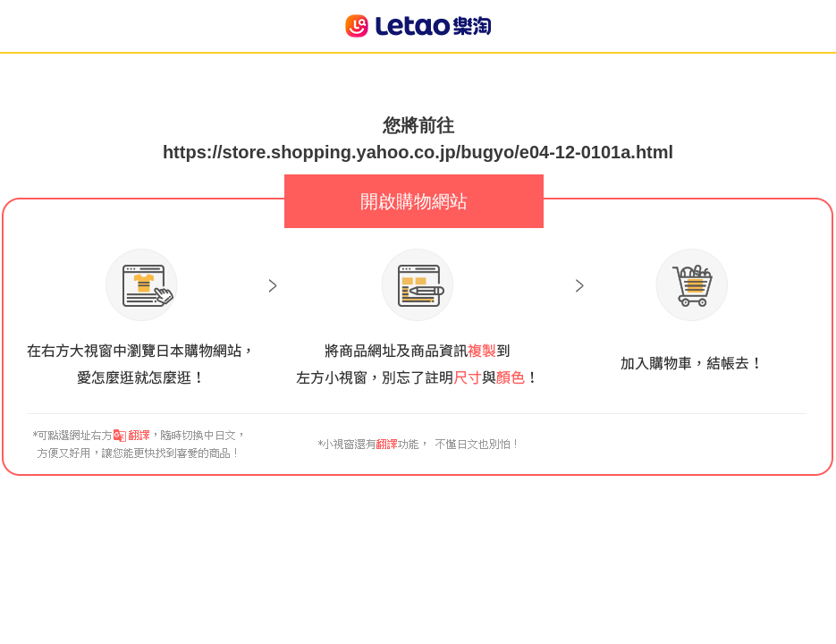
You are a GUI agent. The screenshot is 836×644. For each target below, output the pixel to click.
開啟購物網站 (414, 201)
